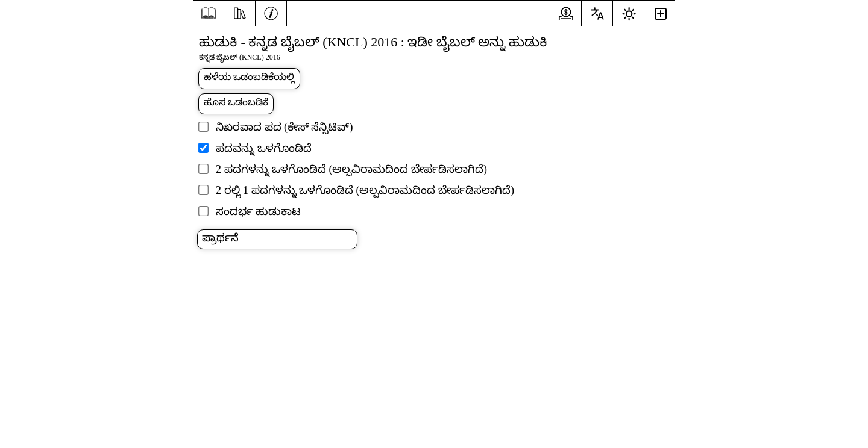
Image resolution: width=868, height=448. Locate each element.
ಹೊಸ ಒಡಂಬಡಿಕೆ (236, 102)
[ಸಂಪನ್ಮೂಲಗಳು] (240, 12)
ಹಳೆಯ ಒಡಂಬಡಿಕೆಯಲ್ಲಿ (249, 77)
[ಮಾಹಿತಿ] (271, 12)
